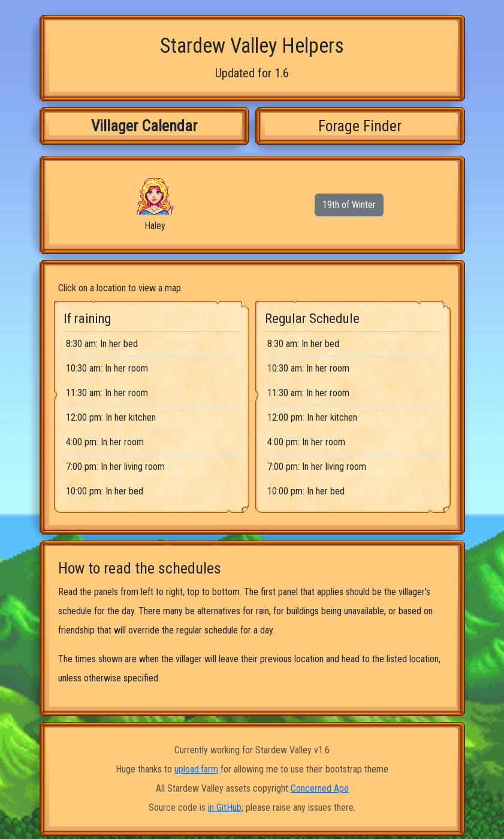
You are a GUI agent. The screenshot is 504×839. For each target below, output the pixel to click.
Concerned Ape (320, 788)
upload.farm (196, 769)
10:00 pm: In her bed (105, 491)
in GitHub (225, 808)
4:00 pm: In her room (105, 442)
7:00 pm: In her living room (115, 467)
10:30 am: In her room (107, 368)
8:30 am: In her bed (102, 344)
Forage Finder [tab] (360, 126)
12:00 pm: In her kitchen (111, 417)
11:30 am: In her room (107, 393)
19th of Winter (349, 205)
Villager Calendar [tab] (144, 126)
